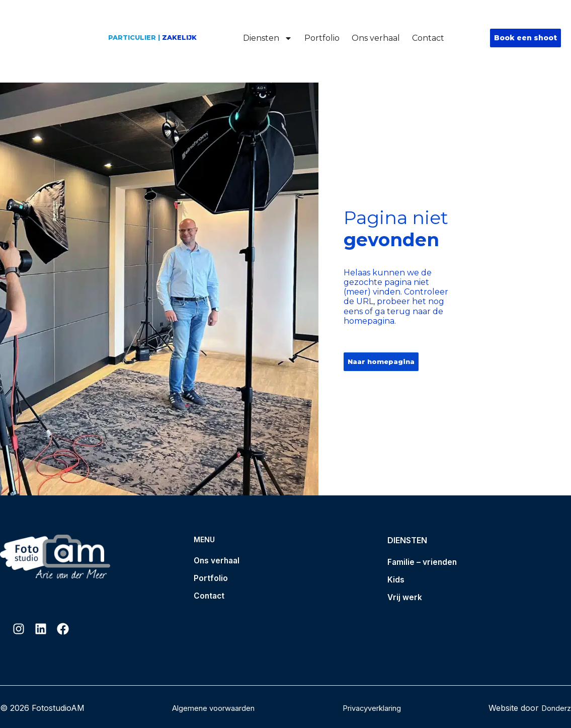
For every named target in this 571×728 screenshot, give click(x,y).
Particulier (132, 38)
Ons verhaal (376, 38)
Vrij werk (405, 599)
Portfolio (322, 38)
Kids (396, 580)
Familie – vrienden (423, 562)
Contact (428, 38)
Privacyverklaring (371, 708)
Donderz (554, 708)
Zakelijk (179, 38)
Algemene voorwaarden (211, 708)
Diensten (268, 38)
